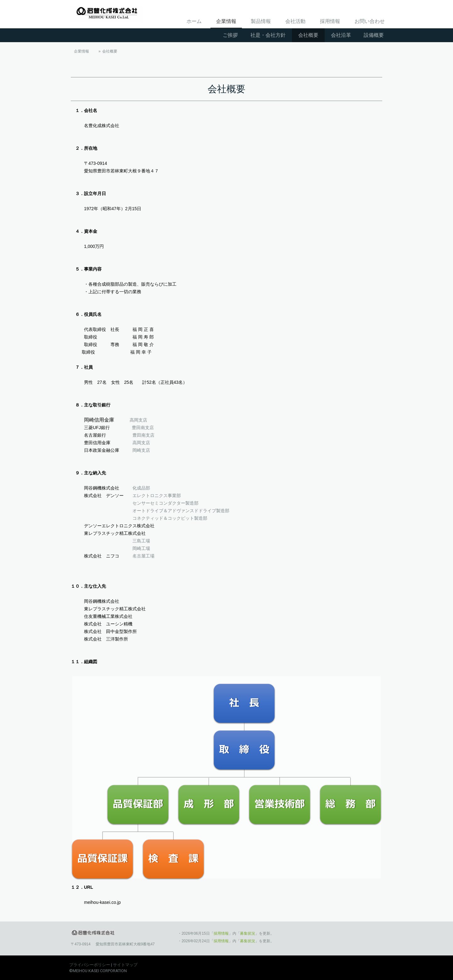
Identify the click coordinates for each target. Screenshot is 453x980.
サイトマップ (125, 965)
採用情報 (330, 21)
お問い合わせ (370, 21)
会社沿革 (341, 35)
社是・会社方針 (268, 35)
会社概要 (308, 35)
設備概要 (374, 35)
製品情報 (261, 21)
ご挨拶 (230, 35)
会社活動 (295, 21)
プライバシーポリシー (90, 965)
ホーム (194, 21)
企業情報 (226, 21)
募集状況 (248, 933)
